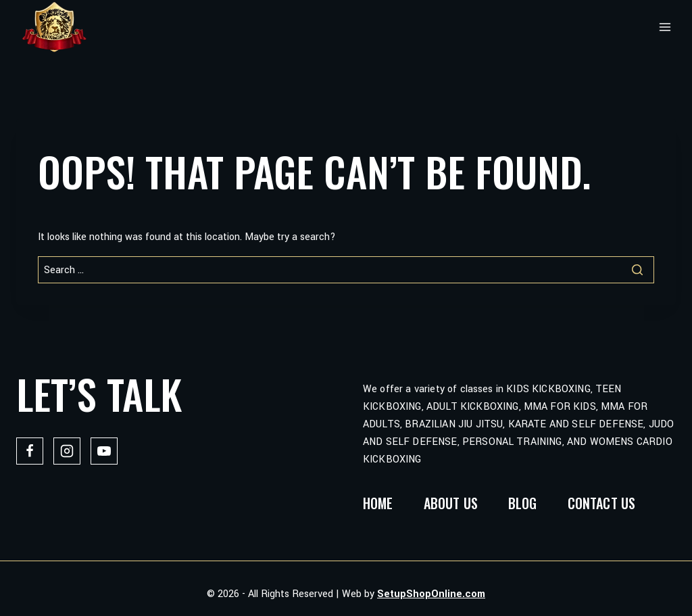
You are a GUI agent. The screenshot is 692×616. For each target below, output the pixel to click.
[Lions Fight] (54, 27)
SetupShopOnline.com (431, 594)
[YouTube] (104, 451)
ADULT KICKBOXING (473, 407)
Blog (523, 503)
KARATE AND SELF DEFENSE (576, 424)
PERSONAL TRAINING (512, 442)
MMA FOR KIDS (560, 407)
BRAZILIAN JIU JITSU (454, 424)
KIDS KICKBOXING (548, 389)
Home (378, 503)
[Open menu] (665, 27)
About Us (451, 503)
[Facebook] (30, 451)
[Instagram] (67, 451)
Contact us (602, 503)
